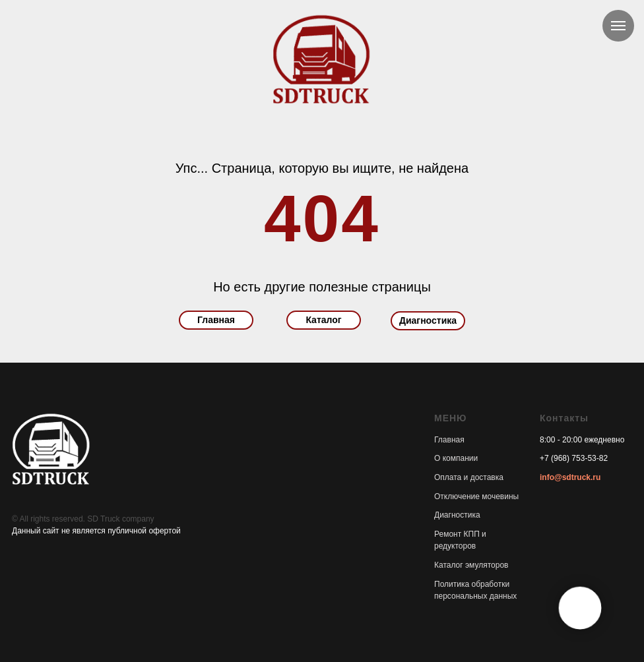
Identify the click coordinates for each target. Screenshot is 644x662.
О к (440, 458)
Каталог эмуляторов (471, 565)
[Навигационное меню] (618, 26)
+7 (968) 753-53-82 (574, 458)
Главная (216, 320)
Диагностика (428, 320)
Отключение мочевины (476, 496)
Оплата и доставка (469, 477)
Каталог (323, 320)
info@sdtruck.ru (570, 477)
